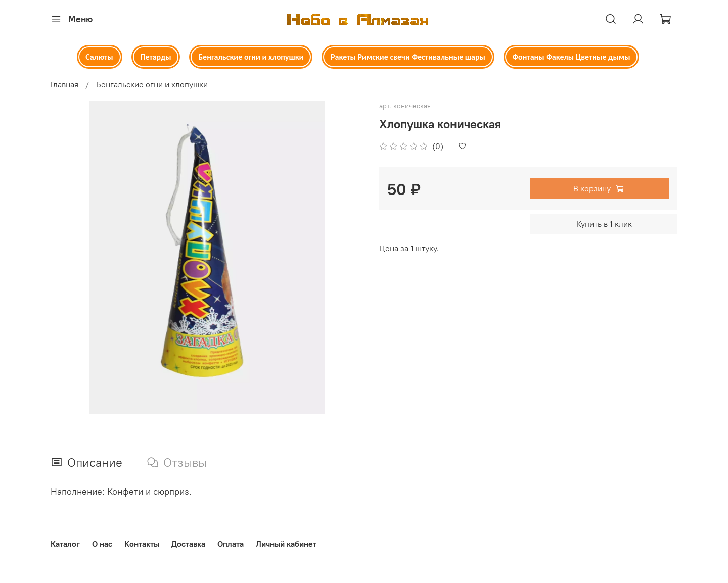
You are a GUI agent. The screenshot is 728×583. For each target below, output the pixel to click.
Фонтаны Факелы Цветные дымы (572, 57)
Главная (64, 84)
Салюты (99, 57)
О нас (102, 544)
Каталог (65, 544)
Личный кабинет (286, 544)
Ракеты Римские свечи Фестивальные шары (408, 57)
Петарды (155, 57)
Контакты (142, 544)
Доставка (188, 544)
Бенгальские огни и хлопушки (251, 57)
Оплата (231, 544)
